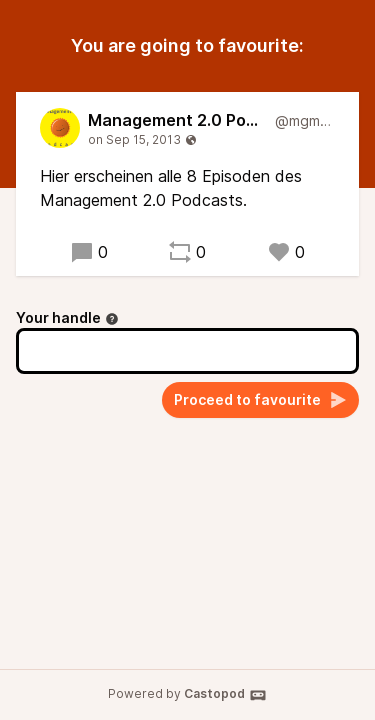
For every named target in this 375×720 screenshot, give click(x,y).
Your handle (67, 317)
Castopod (225, 695)
